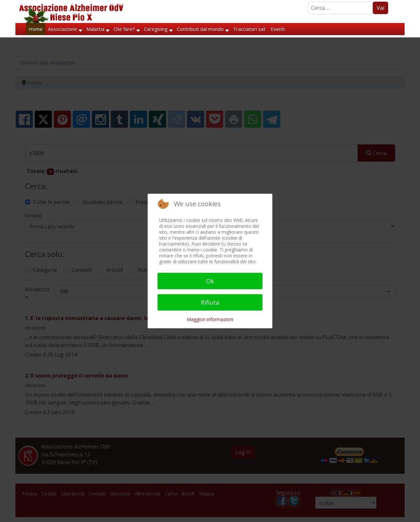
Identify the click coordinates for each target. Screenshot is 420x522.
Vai (380, 8)
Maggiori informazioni (210, 319)
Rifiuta (210, 302)
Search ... (308, 2)
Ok (210, 281)
